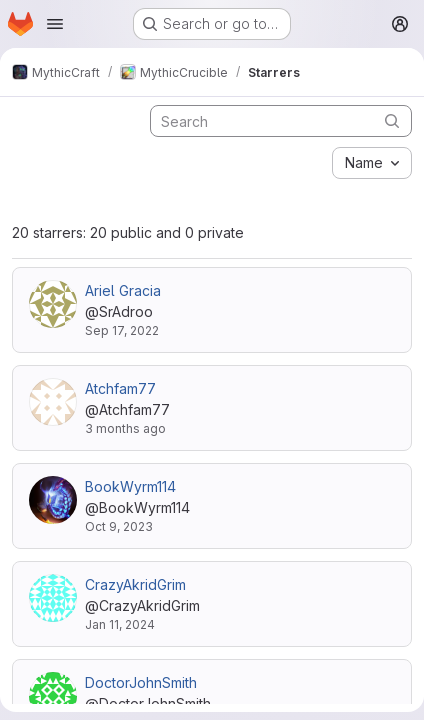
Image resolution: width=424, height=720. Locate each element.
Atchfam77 (120, 388)
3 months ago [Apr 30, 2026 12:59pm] (125, 428)
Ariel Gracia (123, 290)
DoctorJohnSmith (141, 682)
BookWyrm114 (130, 486)
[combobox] (372, 163)
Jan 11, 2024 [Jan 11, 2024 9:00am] (120, 624)
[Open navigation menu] (55, 24)
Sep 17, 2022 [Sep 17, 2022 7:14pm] (122, 330)
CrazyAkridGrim (135, 584)
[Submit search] (392, 120)
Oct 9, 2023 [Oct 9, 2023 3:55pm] (119, 526)
